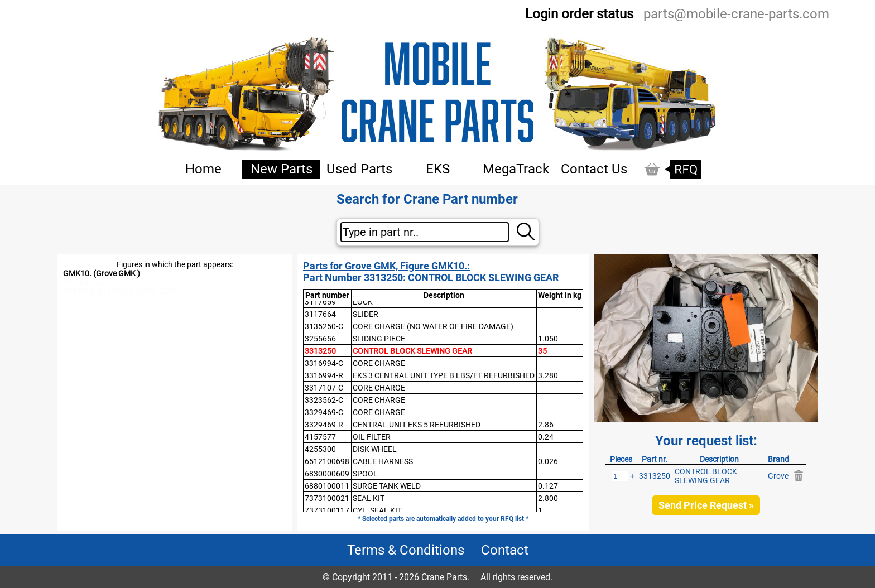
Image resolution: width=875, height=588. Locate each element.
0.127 (548, 486)
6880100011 (327, 486)
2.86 (546, 425)
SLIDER (366, 314)
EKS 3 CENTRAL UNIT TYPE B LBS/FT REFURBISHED (444, 375)
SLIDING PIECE (379, 339)
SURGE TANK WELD (387, 486)
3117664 (320, 314)
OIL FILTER (372, 437)
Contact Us (594, 169)
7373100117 (327, 510)
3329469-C (324, 412)
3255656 (320, 339)
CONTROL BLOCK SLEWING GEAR (412, 351)
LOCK (363, 302)
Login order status (579, 14)
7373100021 (327, 498)
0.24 (546, 437)
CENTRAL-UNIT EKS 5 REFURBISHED (417, 425)
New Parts (282, 169)
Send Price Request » (706, 505)
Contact (505, 550)
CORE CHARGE (379, 363)
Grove (778, 476)
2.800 (548, 498)
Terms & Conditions (406, 550)
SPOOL (365, 474)
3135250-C (324, 326)
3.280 (548, 375)
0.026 (548, 461)
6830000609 (327, 474)
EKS (438, 169)
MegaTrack (516, 169)
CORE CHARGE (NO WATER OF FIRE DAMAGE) (433, 326)
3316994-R (324, 375)
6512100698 (327, 461)
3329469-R (324, 425)
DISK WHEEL (375, 449)
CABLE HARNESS (383, 461)
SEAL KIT (369, 498)
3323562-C (324, 400)
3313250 (320, 351)
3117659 (320, 302)
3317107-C (324, 388)
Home (203, 169)
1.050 (548, 339)
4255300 (320, 449)
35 (542, 351)
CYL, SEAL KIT (377, 510)
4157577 (320, 437)
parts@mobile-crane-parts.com (736, 14)
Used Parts (359, 169)
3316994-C (324, 363)
